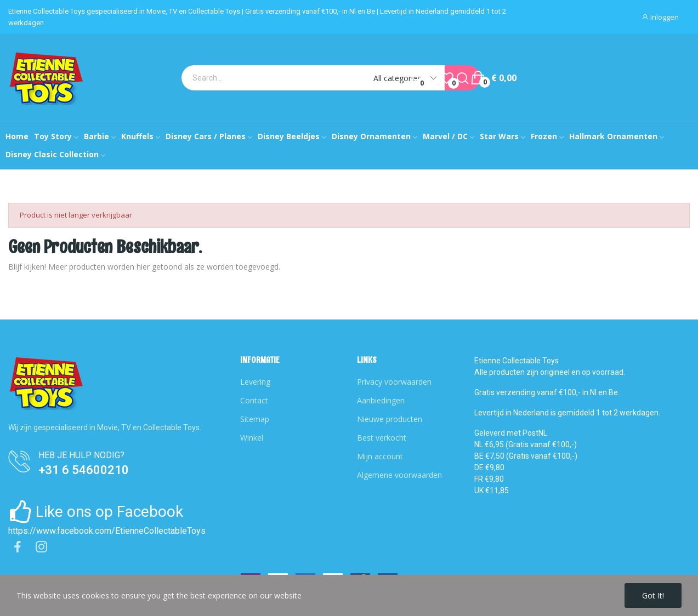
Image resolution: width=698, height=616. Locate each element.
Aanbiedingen (381, 400)
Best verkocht (382, 438)
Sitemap (255, 419)
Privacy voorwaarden (394, 382)
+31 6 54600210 (84, 470)
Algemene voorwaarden (399, 475)
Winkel (252, 438)
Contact (254, 400)
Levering (255, 382)
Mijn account (380, 456)
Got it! (653, 595)
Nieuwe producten (390, 419)
